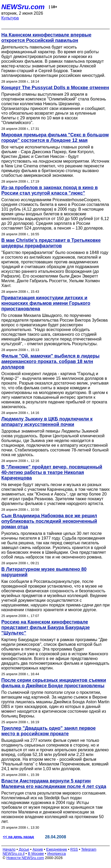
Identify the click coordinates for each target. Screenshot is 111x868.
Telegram (89, 849)
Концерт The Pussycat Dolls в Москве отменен (55, 88)
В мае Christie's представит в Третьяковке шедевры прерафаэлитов (51, 243)
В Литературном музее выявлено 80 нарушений (44, 572)
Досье (24, 849)
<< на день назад (18, 837)
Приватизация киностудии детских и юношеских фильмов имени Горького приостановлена (46, 303)
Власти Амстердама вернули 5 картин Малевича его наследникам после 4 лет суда (54, 784)
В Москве (36, 854)
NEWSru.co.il (14, 854)
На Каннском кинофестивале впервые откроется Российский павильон (46, 38)
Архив (38, 849)
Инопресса (57, 854)
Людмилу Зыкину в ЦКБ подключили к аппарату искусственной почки (47, 422)
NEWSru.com (23, 7)
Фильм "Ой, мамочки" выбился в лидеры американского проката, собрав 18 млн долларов (50, 361)
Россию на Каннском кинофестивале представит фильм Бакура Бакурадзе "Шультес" (46, 627)
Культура (10, 18)
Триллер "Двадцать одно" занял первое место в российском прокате (49, 731)
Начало (9, 849)
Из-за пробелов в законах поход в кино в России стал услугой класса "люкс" (50, 190)
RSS (74, 849)
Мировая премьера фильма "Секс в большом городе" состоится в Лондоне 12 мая (55, 138)
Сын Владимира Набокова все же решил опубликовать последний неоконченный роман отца (49, 521)
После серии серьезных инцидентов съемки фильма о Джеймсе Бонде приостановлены (54, 683)
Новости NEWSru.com (25, 858)
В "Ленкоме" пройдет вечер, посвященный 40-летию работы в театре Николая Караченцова (52, 472)
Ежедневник (57, 849)
